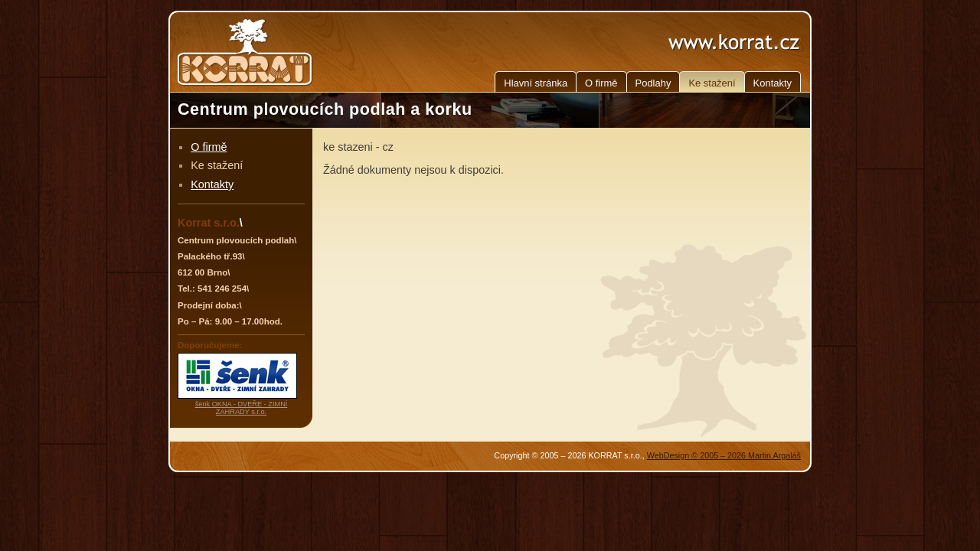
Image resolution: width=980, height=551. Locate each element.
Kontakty (773, 83)
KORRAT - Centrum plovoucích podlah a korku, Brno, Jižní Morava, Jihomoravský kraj (247, 52)
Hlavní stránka (536, 83)
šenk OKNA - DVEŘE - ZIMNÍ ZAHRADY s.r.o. (242, 408)
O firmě (601, 83)
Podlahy (653, 83)
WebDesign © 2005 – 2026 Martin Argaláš (724, 455)
